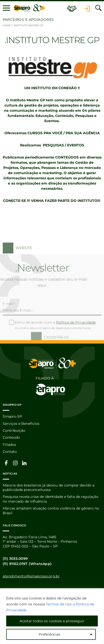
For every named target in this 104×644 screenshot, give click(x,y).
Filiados (9, 445)
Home (7, 25)
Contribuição (14, 430)
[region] (52, 616)
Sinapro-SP (12, 416)
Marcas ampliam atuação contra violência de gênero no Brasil (51, 510)
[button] (6, 8)
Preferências (49, 634)
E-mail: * (9, 313)
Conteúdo (11, 437)
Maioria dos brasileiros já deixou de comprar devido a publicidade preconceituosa (49, 487)
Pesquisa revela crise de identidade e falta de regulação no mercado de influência (51, 499)
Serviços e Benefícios (21, 424)
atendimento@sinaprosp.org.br (31, 576)
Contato (10, 452)
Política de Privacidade (76, 332)
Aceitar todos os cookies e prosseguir (52, 621)
